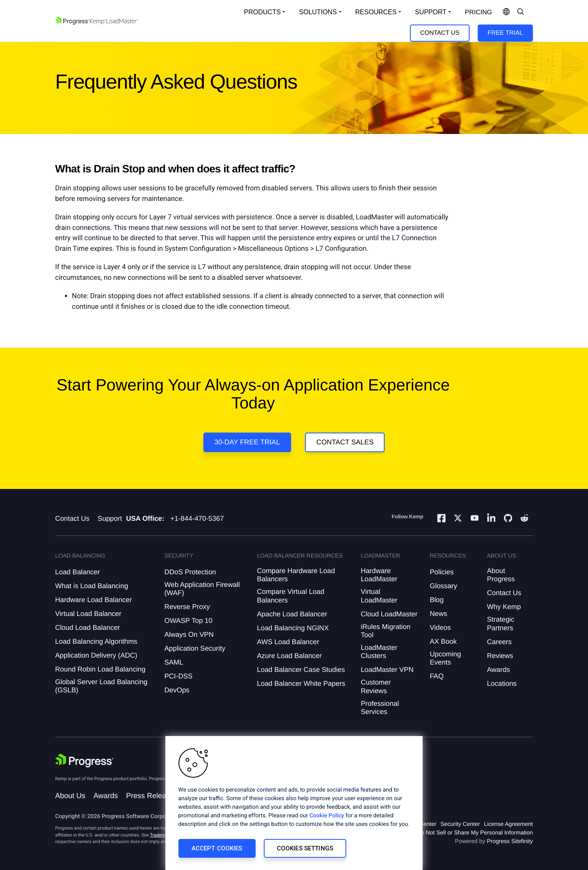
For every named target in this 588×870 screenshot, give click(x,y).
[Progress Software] (85, 761)
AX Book (443, 641)
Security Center (460, 824)
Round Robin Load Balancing (100, 669)
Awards (499, 670)
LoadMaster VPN (387, 670)
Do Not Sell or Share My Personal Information (475, 832)
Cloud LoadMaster (389, 614)
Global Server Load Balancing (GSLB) (101, 686)
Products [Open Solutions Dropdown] (263, 12)
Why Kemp (504, 607)
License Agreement (508, 824)
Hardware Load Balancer (94, 600)
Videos (440, 628)
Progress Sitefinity (510, 841)
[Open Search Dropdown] (521, 12)
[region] (294, 803)
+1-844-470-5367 (197, 519)
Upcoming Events (445, 658)
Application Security (195, 648)
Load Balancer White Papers (301, 684)
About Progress (501, 575)
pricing (478, 12)
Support (110, 519)
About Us (70, 796)
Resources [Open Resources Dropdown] (376, 12)
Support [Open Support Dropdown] (431, 12)
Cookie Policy (327, 816)
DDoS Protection (190, 572)
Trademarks (162, 835)
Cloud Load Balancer (88, 628)
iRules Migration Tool (385, 631)
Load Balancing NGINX (293, 628)
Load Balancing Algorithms (96, 641)
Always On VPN (189, 635)
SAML (174, 662)
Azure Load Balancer (289, 656)
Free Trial (505, 33)
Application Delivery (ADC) (96, 655)
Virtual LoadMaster (379, 596)
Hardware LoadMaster (379, 575)
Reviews (500, 656)
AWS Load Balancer (288, 642)
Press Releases (152, 796)
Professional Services (380, 708)
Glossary (443, 586)
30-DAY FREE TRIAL (247, 442)
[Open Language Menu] (506, 12)
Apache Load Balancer (292, 614)
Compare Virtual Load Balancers (291, 596)
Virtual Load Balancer (88, 614)
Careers (499, 642)
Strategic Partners (501, 623)
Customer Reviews (376, 686)
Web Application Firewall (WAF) (202, 589)
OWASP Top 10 (188, 621)
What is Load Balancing (92, 586)
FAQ (437, 676)
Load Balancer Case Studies (301, 670)
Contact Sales (345, 442)
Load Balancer (78, 572)
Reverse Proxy (187, 607)
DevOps (177, 690)
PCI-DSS (178, 676)
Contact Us (440, 33)
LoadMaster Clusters (379, 652)
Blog (437, 600)
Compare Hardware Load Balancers (296, 575)
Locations (502, 684)
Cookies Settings (305, 848)
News (438, 614)
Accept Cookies (217, 848)
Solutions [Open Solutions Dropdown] (318, 12)
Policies (442, 572)
